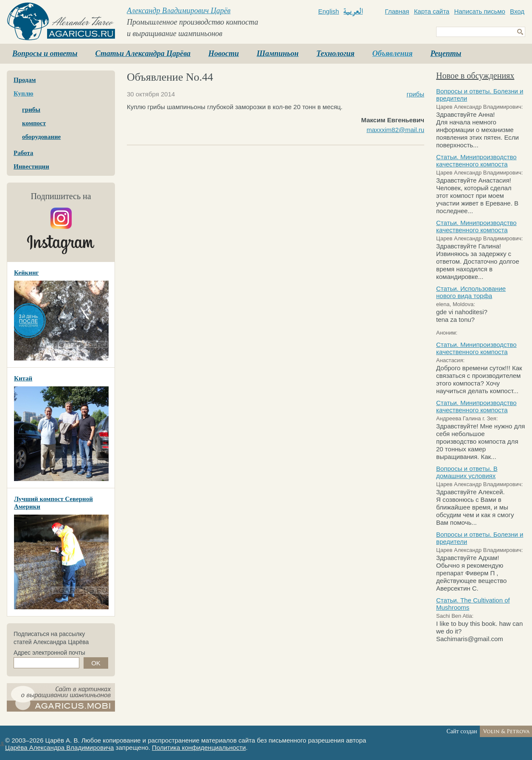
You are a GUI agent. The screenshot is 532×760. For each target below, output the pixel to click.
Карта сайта (432, 11)
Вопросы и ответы (45, 53)
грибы (31, 110)
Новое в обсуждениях (475, 76)
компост (34, 123)
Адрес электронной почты (49, 653)
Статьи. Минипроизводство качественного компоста (476, 160)
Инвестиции (31, 166)
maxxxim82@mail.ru (395, 130)
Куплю (24, 93)
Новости (224, 53)
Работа (23, 153)
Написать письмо (480, 11)
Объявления (393, 53)
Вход (517, 11)
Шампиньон (278, 53)
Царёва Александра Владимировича (59, 747)
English (329, 11)
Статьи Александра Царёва (143, 53)
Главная (397, 11)
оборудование (41, 137)
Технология (336, 53)
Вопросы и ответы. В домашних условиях (467, 472)
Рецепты (446, 53)
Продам (25, 80)
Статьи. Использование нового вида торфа (471, 292)
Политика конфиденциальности (199, 747)
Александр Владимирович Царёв (179, 11)
